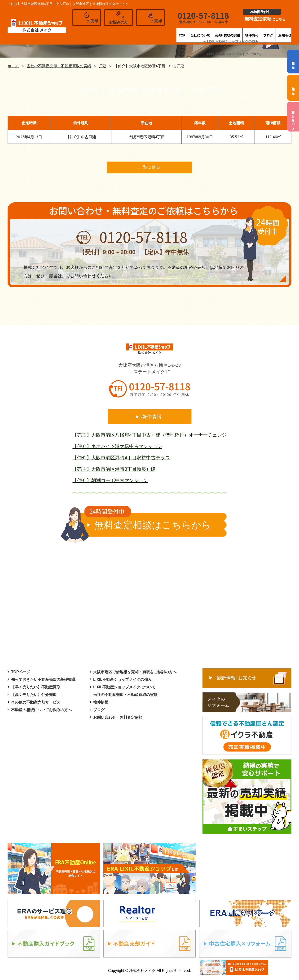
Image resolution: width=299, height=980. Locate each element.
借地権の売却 (293, 88)
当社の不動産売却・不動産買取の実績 (59, 66)
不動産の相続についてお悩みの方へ (41, 711)
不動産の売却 (293, 62)
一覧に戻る (149, 168)
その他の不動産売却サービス (36, 703)
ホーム (13, 66)
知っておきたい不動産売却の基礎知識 (43, 680)
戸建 (103, 66)
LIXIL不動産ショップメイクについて (124, 688)
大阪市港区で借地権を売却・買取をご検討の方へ (135, 673)
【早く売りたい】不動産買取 (36, 688)
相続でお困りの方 (293, 117)
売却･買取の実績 (199, 32)
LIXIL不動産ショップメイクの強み (122, 680)
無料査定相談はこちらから (148, 522)
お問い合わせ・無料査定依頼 (118, 718)
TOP (130, 32)
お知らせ (284, 32)
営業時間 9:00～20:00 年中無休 (159, 395)
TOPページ (21, 673)
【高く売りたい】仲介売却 (34, 695)
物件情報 (233, 32)
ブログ (259, 32)
